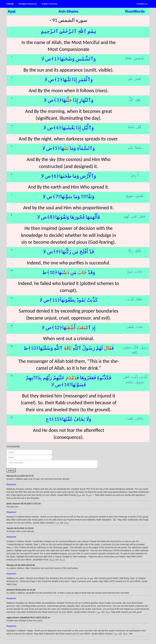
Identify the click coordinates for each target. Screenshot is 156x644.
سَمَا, (138, 147)
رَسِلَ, (144, 347)
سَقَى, (127, 347)
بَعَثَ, (139, 327)
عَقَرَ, (126, 377)
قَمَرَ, (137, 79)
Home (10, 4)
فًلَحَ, (137, 251)
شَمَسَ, (138, 58)
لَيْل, (138, 127)
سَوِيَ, (139, 382)
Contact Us (142, 4)
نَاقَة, (135, 352)
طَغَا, (139, 299)
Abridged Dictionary (28, 4)
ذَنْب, (134, 377)
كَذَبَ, (143, 377)
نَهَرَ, (138, 99)
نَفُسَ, (139, 196)
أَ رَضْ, (135, 175)
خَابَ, (138, 272)
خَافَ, (139, 418)
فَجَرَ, (142, 216)
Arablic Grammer (50, 4)
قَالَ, (135, 347)
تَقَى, (133, 216)
